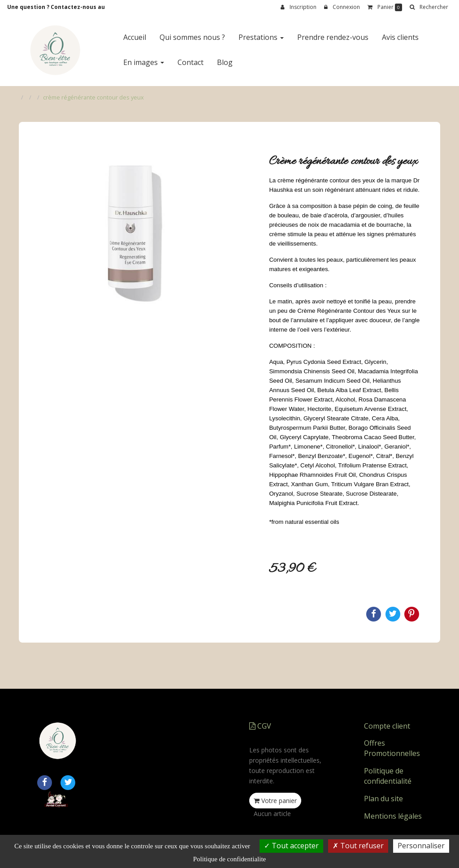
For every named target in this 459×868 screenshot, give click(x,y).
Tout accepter (291, 846)
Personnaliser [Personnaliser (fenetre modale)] (421, 846)
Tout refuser (358, 846)
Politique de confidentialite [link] (229, 859)
